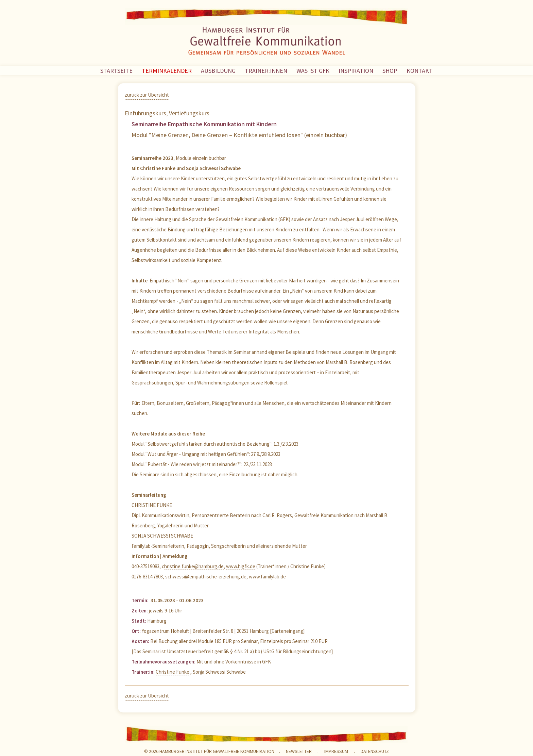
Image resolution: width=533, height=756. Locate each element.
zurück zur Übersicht (147, 95)
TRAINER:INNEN (266, 71)
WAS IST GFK (313, 71)
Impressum (336, 751)
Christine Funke (173, 672)
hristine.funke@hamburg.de (194, 566)
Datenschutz (375, 751)
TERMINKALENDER (167, 71)
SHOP (390, 71)
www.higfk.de (241, 566)
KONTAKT (420, 71)
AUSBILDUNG (218, 71)
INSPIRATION (356, 71)
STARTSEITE (116, 71)
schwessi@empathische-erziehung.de (206, 577)
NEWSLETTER (299, 751)
